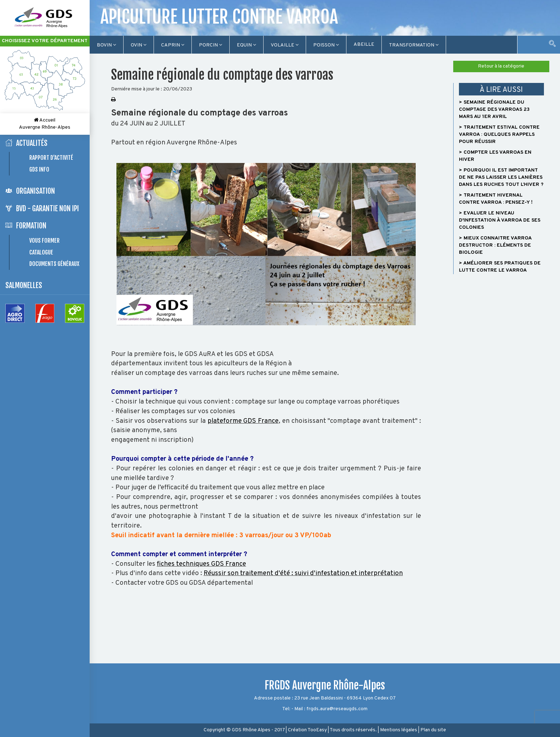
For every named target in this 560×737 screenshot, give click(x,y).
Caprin (173, 45)
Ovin (139, 45)
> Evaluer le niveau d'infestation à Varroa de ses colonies (500, 220)
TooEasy (317, 730)
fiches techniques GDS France (201, 564)
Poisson (326, 45)
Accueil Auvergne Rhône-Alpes (45, 124)
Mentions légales (399, 730)
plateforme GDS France (243, 421)
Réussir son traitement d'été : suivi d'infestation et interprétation (303, 573)
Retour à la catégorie (501, 66)
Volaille (285, 45)
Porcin (211, 45)
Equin (246, 45)
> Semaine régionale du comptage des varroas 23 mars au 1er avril (494, 110)
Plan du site (433, 730)
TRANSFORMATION (414, 45)
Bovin (106, 45)
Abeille (364, 44)
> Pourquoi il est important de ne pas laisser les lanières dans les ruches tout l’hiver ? (501, 177)
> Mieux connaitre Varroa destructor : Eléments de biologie (495, 245)
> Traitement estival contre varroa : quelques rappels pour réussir (499, 135)
